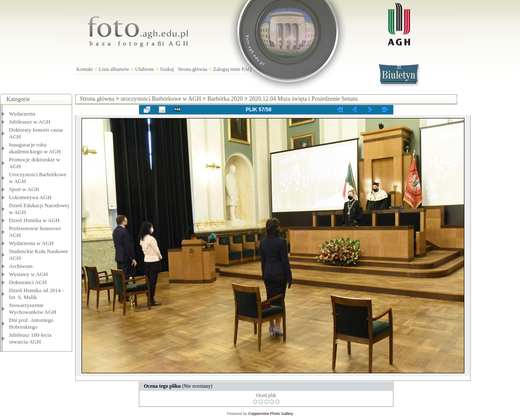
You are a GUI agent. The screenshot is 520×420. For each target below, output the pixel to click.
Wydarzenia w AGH (31, 243)
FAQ (247, 69)
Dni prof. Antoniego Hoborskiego (31, 323)
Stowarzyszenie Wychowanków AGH (33, 309)
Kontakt (85, 69)
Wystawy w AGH (28, 274)
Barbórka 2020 (225, 99)
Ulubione (145, 69)
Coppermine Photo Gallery (270, 414)
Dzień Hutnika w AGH (34, 220)
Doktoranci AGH (28, 282)
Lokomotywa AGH (30, 197)
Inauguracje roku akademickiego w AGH (35, 148)
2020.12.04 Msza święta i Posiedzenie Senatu (303, 99)
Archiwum (21, 266)
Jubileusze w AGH (30, 122)
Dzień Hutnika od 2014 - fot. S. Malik (36, 294)
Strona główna (193, 69)
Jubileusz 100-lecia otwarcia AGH (30, 338)
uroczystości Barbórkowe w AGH (161, 99)
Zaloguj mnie (227, 69)
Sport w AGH (24, 189)
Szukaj (167, 69)
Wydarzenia (22, 114)
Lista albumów (114, 69)
